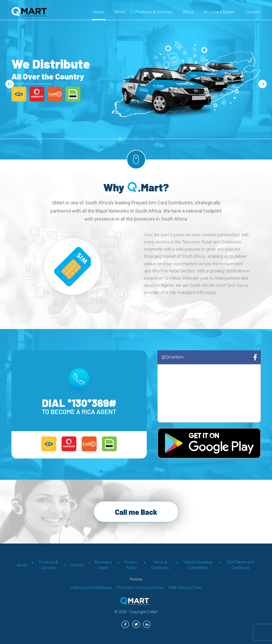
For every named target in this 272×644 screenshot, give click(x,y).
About (120, 12)
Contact (252, 12)
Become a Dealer (219, 12)
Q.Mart (152, 612)
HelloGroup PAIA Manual (91, 588)
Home (99, 12)
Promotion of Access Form (140, 588)
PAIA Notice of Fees (185, 588)
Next (262, 83)
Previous (10, 83)
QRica (188, 12)
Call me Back (136, 512)
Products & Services (154, 12)
